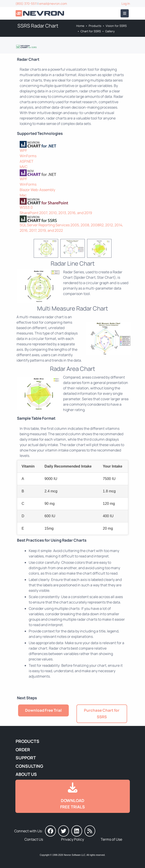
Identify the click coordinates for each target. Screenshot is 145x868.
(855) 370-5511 (26, 4)
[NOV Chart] (73, 173)
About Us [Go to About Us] (26, 774)
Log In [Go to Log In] (126, 4)
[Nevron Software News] (90, 831)
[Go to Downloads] (73, 796)
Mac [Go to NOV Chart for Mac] (23, 195)
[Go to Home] (40, 13)
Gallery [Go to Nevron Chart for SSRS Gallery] (110, 31)
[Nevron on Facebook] (50, 831)
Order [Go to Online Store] (23, 750)
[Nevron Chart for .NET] (73, 144)
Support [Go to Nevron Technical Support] (26, 758)
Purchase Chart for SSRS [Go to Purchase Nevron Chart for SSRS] (102, 714)
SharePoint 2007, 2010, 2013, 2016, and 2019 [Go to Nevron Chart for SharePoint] (56, 213)
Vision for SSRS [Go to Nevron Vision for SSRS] (116, 26)
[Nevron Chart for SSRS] (73, 219)
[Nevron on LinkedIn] (77, 831)
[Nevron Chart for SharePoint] (73, 201)
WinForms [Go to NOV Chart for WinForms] (28, 184)
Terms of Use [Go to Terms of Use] (111, 839)
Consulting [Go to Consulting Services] (29, 766)
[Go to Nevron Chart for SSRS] (27, 46)
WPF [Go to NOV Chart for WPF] (23, 179)
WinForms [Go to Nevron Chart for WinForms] (28, 156)
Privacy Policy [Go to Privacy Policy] (72, 839)
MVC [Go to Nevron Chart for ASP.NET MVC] (24, 167)
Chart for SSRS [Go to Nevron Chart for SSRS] (91, 31)
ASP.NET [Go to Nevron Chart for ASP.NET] (27, 161)
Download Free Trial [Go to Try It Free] (43, 710)
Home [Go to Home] (80, 26)
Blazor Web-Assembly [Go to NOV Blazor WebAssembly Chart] (37, 190)
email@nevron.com (53, 4)
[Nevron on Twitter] (64, 831)
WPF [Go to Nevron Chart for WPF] (23, 150)
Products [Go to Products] (95, 26)
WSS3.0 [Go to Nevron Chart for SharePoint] (26, 207)
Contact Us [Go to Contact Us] (34, 839)
